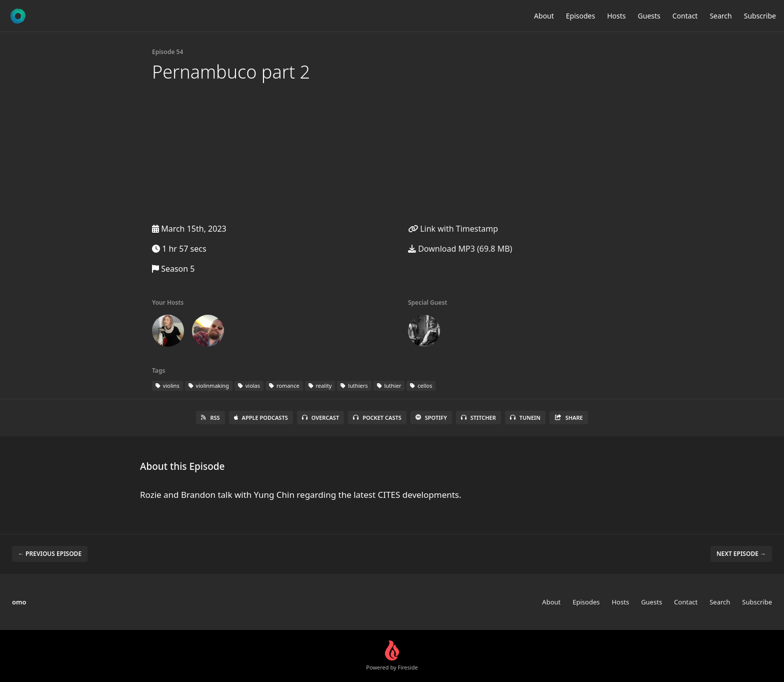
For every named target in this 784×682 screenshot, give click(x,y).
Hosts (616, 16)
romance (284, 386)
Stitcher (478, 418)
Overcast (320, 418)
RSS (210, 418)
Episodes (580, 16)
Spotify (431, 418)
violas (249, 386)
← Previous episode (50, 554)
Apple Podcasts (261, 418)
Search (720, 16)
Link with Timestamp (453, 229)
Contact (685, 16)
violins (167, 386)
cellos (421, 386)
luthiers (354, 386)
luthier (389, 386)
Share (569, 418)
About (544, 16)
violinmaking (209, 386)
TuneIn (525, 418)
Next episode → (741, 554)
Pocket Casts (377, 418)
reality (320, 386)
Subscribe (760, 16)
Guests (649, 16)
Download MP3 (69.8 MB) (460, 249)
